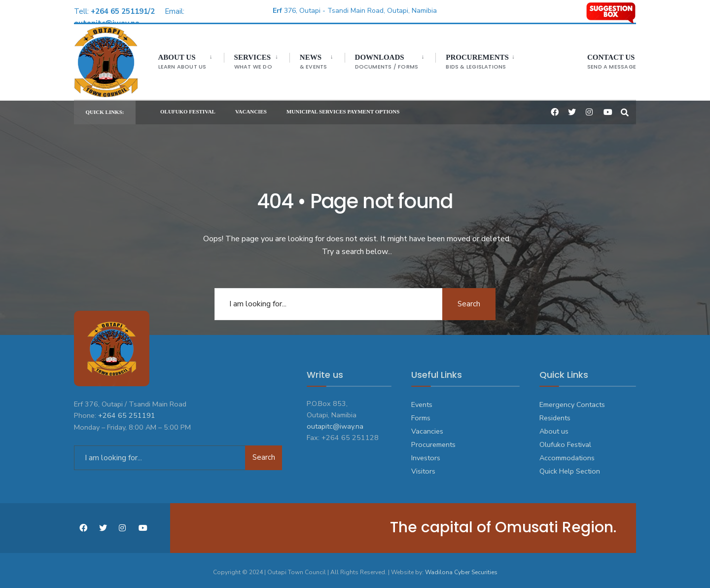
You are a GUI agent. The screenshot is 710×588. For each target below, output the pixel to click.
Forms (421, 414)
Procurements (475, 62)
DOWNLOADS (384, 62)
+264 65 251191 (127, 411)
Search (468, 300)
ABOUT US (179, 62)
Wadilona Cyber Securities (461, 568)
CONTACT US (612, 62)
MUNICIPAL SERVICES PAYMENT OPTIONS (343, 109)
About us (554, 428)
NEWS (311, 62)
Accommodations (567, 454)
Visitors (423, 468)
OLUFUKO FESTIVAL (188, 109)
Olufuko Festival (565, 441)
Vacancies (427, 428)
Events (422, 401)
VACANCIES (251, 109)
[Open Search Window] (625, 109)
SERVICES (250, 62)
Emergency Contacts (572, 401)
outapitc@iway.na (335, 423)
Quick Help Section (570, 468)
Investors (426, 454)
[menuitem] (188, 60)
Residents (555, 414)
